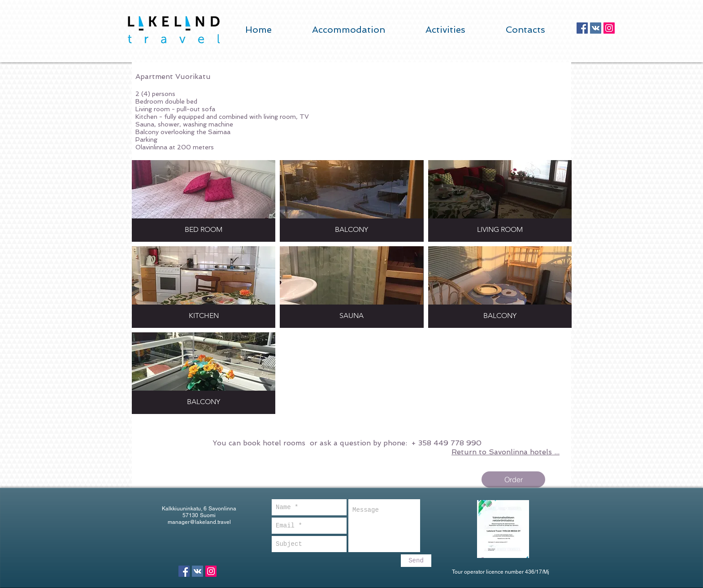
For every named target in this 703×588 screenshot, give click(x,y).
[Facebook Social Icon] (582, 28)
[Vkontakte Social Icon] (596, 28)
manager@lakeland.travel (199, 522)
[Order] (513, 479)
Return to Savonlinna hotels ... (506, 452)
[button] (204, 201)
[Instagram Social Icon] (609, 28)
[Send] (416, 561)
